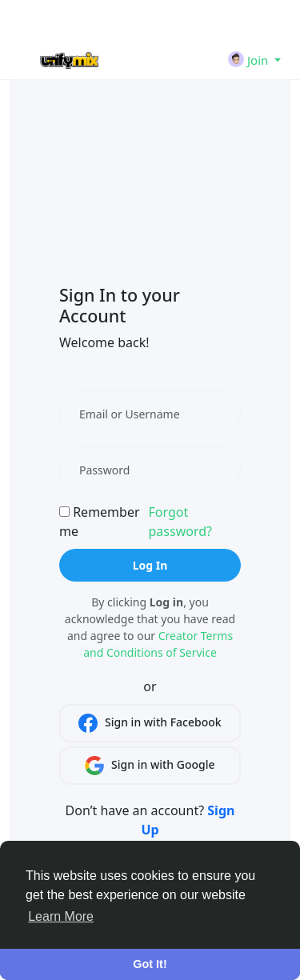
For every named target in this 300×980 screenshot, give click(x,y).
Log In (150, 565)
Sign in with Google (150, 766)
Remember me (100, 522)
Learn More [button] (61, 916)
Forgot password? (180, 522)
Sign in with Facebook (150, 723)
